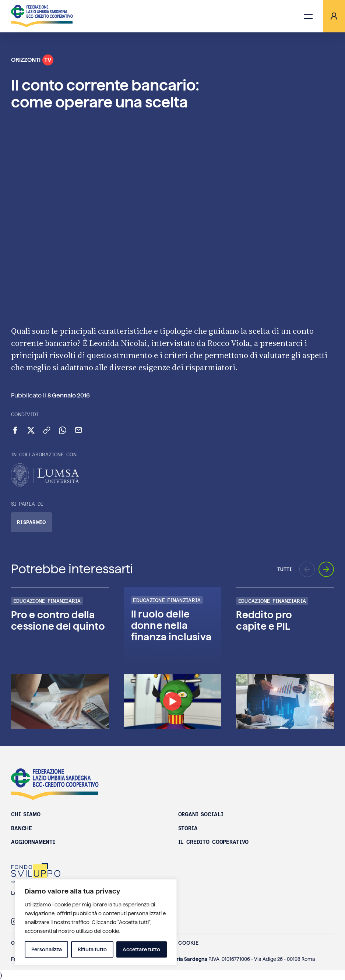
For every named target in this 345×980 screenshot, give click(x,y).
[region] (96, 922)
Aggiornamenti (33, 842)
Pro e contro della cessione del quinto (58, 620)
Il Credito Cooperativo (214, 842)
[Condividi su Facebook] (15, 430)
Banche (22, 828)
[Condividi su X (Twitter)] (31, 430)
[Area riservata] (334, 16)
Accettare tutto (141, 949)
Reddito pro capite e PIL (264, 620)
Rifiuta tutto (92, 949)
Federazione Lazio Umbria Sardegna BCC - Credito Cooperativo (55, 784)
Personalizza (47, 949)
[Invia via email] (78, 430)
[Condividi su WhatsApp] (63, 430)
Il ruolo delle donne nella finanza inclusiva (171, 625)
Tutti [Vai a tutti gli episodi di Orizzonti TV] (285, 569)
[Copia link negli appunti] (47, 430)
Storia (188, 828)
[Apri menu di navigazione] (308, 16)
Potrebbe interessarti (72, 569)
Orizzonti (32, 60)
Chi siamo (26, 814)
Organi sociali (201, 814)
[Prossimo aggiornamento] (326, 569)
